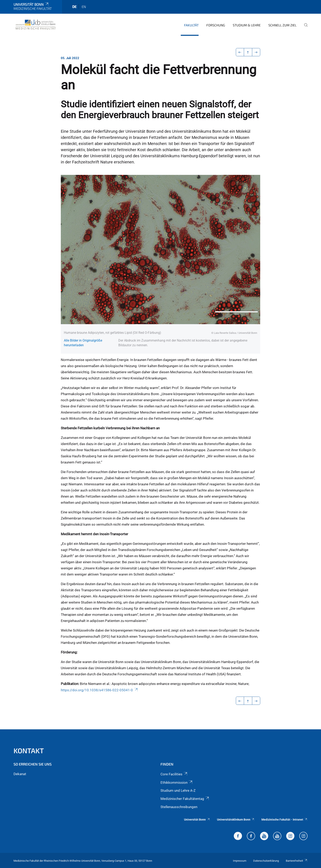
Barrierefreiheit (297, 861)
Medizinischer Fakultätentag (185, 799)
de (74, 7)
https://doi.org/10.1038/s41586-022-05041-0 (100, 690)
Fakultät (191, 25)
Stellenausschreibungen (179, 807)
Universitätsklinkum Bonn (236, 820)
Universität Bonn (31, 4)
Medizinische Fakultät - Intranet (284, 820)
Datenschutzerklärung (266, 861)
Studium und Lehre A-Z (178, 790)
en (84, 7)
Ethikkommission (177, 783)
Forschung (216, 25)
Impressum (240, 861)
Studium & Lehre (247, 25)
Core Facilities (174, 774)
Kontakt (29, 751)
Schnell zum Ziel (282, 25)
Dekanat (20, 774)
